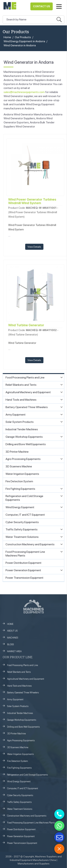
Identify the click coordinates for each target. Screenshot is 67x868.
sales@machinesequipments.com (24, 92)
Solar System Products (18, 706)
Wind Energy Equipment (19, 781)
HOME (10, 624)
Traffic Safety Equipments (19, 802)
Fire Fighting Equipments (19, 768)
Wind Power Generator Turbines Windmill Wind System (32, 201)
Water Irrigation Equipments (20, 754)
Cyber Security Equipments (20, 795)
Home (7, 37)
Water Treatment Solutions (20, 809)
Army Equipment (15, 699)
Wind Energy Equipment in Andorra (24, 41)
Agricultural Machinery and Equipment (26, 679)
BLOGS (11, 644)
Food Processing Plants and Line (23, 665)
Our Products (23, 37)
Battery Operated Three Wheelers (23, 693)
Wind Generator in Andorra (20, 45)
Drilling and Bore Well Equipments (23, 727)
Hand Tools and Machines (19, 686)
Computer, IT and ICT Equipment (23, 788)
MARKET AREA (14, 651)
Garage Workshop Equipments (22, 720)
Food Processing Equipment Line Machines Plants (31, 823)
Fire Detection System (18, 761)
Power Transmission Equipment (22, 843)
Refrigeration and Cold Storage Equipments (28, 775)
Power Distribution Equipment (21, 829)
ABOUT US (12, 631)
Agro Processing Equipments (21, 740)
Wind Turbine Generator (26, 325)
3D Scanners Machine (18, 747)
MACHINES (13, 638)
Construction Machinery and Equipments (27, 816)
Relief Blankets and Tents (19, 672)
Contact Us (42, 6)
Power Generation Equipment (21, 836)
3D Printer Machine (16, 734)
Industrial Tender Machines (20, 713)
